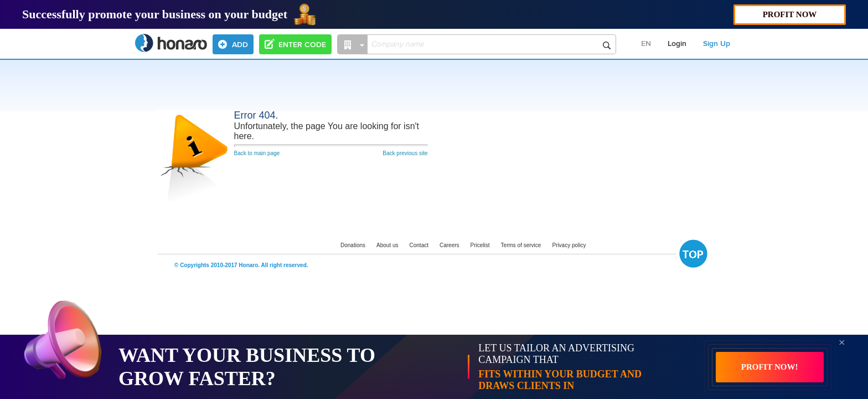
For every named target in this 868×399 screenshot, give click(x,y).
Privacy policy (569, 245)
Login (677, 44)
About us (387, 245)
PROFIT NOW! (770, 367)
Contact (419, 245)
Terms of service (521, 245)
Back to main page (257, 153)
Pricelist (480, 245)
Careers (449, 245)
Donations (353, 245)
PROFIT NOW (790, 14)
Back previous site (405, 153)
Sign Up (717, 44)
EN (646, 44)
